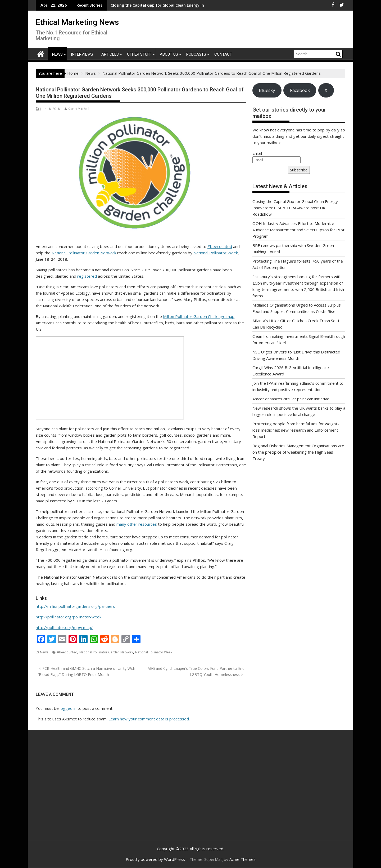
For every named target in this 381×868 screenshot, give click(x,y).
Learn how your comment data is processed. (149, 719)
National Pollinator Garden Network (84, 253)
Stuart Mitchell (77, 109)
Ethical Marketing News (77, 22)
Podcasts (196, 54)
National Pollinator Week (216, 253)
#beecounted (220, 246)
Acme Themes (242, 859)
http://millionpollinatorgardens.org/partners (75, 606)
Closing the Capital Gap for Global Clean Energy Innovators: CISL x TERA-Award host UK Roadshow (295, 208)
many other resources (137, 524)
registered (87, 276)
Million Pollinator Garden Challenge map (199, 316)
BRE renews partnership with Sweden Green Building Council (177, 5)
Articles (110, 54)
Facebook (300, 90)
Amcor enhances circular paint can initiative (291, 399)
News (57, 54)
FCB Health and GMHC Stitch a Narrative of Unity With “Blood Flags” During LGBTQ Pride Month (86, 671)
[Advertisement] (86, 791)
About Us (169, 54)
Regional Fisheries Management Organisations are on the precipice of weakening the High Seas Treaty (298, 452)
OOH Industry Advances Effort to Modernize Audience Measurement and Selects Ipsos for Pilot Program (298, 230)
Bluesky (267, 90)
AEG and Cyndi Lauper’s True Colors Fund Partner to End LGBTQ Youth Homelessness (196, 671)
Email (257, 153)
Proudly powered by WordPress (155, 859)
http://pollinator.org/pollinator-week (69, 617)
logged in (68, 708)
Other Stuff (139, 54)
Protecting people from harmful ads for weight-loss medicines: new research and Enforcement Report (296, 430)
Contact (223, 54)
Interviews (82, 54)
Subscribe (299, 170)
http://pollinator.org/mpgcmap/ (64, 627)
